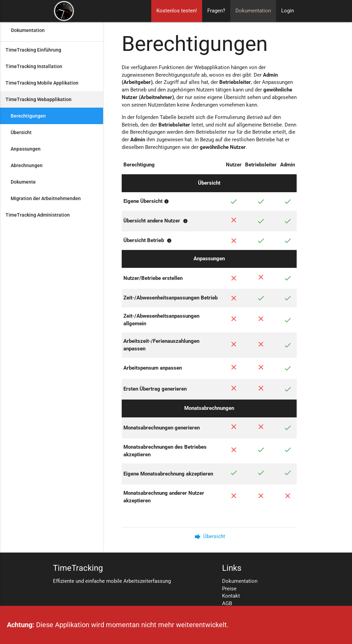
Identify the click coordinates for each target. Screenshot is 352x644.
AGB (227, 604)
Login (288, 11)
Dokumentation (253, 11)
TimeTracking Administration (38, 215)
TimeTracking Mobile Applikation (42, 83)
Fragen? (216, 11)
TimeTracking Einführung (33, 50)
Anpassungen (26, 149)
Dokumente (23, 182)
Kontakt (231, 596)
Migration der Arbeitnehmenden (46, 198)
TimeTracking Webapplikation (38, 99)
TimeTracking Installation (34, 66)
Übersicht (21, 132)
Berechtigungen (28, 116)
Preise (229, 589)
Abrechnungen (27, 165)
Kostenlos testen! (177, 11)
